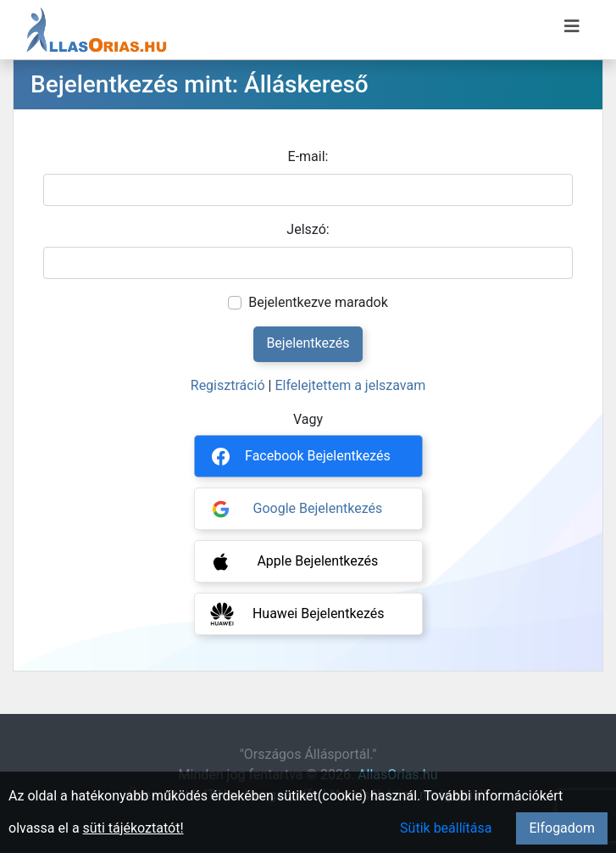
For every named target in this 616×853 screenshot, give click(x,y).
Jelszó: (308, 229)
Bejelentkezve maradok (318, 302)
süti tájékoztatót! (133, 828)
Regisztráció (228, 385)
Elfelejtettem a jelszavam (350, 385)
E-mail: (308, 156)
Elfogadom (562, 828)
